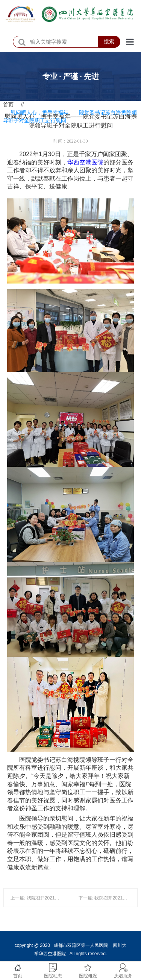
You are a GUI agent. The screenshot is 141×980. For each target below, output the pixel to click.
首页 (8, 105)
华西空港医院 (85, 162)
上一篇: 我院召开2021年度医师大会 (46, 898)
